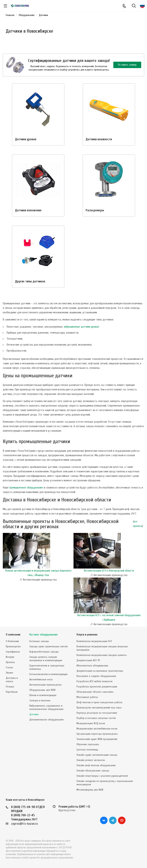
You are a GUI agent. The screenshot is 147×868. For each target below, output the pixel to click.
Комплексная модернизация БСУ (94, 641)
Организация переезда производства (97, 734)
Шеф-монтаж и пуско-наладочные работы (99, 702)
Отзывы (10, 687)
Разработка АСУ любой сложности (94, 681)
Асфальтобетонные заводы (44, 652)
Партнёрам (12, 692)
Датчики (34, 714)
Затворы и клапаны (40, 700)
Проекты (10, 662)
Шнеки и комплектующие (43, 695)
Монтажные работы (87, 697)
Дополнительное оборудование (47, 720)
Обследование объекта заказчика (95, 692)
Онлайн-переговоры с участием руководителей (102, 776)
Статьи (9, 667)
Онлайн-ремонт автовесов (91, 760)
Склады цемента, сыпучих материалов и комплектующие (46, 659)
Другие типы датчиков (30, 281)
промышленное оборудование (26, 488)
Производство (13, 646)
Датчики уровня (26, 139)
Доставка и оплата (12, 680)
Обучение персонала (88, 744)
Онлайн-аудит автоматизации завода (97, 755)
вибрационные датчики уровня (81, 327)
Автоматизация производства (45, 685)
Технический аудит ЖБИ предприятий (97, 739)
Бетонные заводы (39, 641)
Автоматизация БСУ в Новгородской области (109, 571)
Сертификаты (13, 652)
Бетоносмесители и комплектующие (49, 674)
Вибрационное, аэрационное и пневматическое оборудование (46, 707)
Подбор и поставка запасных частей (96, 718)
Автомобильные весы (41, 679)
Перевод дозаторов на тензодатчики (97, 713)
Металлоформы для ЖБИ (90, 790)
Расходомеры (95, 210)
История (10, 657)
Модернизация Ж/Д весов (91, 723)
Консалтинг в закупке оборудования (96, 676)
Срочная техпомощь (87, 750)
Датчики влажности (99, 139)
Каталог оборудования (43, 635)
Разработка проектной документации (97, 687)
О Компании (12, 641)
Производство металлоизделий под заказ (99, 708)
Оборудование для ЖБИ (42, 690)
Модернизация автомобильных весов (97, 729)
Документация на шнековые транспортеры (100, 671)
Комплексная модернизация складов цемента (102, 655)
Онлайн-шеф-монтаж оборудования (96, 765)
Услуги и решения (87, 635)
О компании (13, 635)
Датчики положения (28, 210)
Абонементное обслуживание (92, 666)
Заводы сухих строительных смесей (48, 646)
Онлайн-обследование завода (93, 771)
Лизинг (10, 673)
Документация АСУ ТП (88, 660)
